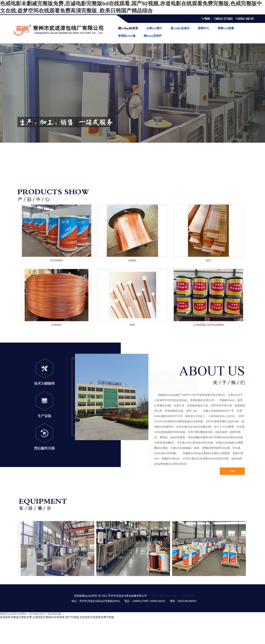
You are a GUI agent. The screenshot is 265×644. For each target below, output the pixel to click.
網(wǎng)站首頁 (128, 28)
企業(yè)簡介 (154, 28)
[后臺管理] (188, 596)
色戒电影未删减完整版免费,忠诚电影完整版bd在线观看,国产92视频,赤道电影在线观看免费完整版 (57, 617)
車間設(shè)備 (127, 36)
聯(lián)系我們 (153, 36)
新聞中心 (204, 28)
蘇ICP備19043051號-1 (166, 596)
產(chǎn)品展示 (180, 28)
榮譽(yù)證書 (226, 28)
